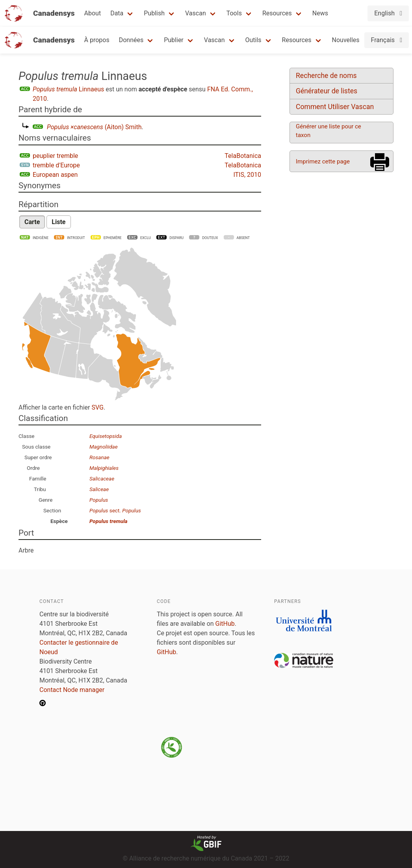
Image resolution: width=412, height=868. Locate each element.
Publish (154, 13)
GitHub (225, 624)
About (93, 13)
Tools (234, 13)
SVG (97, 407)
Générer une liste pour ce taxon (328, 131)
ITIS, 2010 (247, 175)
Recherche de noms (326, 76)
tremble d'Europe (56, 165)
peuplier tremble (55, 156)
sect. (115, 510)
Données (131, 40)
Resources (277, 13)
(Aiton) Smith (94, 127)
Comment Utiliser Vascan (335, 107)
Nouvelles (346, 40)
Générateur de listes (327, 91)
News (320, 13)
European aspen (55, 175)
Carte (32, 222)
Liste (58, 222)
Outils (253, 40)
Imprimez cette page (323, 161)
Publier (174, 40)
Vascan (196, 13)
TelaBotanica (243, 156)
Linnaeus (68, 89)
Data (117, 13)
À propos (97, 40)
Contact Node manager (72, 690)
